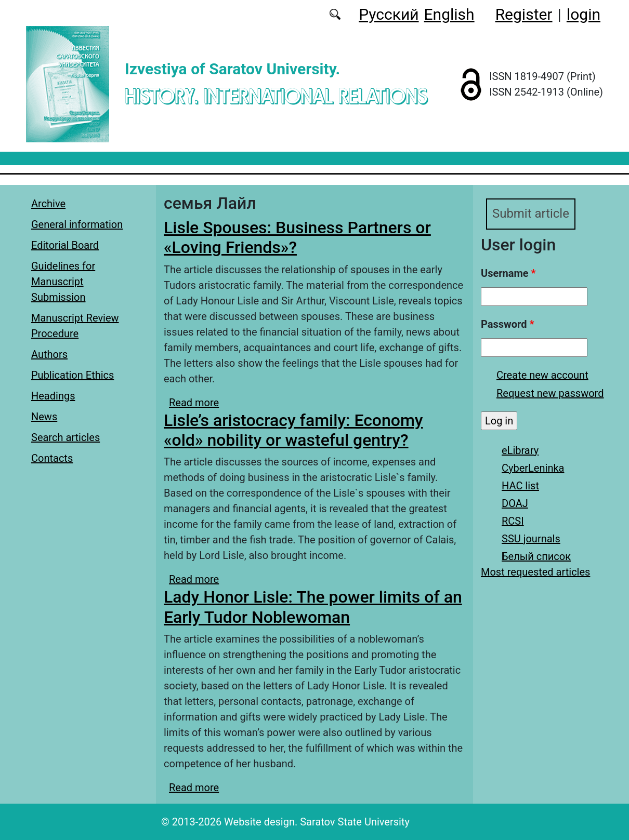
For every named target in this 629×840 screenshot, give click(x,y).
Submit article (531, 214)
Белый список (536, 556)
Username (508, 273)
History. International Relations (276, 96)
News (44, 417)
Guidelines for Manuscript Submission (63, 282)
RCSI (513, 521)
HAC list (520, 486)
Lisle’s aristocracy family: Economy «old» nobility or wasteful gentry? (293, 430)
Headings (53, 396)
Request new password (550, 393)
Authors (49, 354)
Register (524, 14)
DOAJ (515, 503)
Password (507, 324)
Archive (48, 204)
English (449, 14)
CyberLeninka (533, 468)
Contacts (52, 458)
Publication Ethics (73, 375)
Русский (389, 14)
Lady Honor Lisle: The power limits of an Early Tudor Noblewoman (313, 607)
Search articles (65, 437)
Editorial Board (65, 245)
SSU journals (531, 539)
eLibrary (520, 450)
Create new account (542, 375)
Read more (194, 403)
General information (77, 224)
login (584, 14)
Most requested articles (535, 572)
